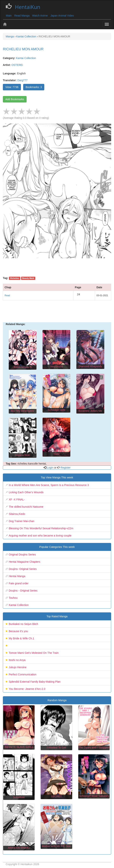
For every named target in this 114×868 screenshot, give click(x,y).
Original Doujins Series (22, 555)
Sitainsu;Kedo (17, 514)
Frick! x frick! (23, 455)
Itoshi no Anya (17, 660)
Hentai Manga (17, 576)
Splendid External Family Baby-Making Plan (35, 682)
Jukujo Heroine (18, 667)
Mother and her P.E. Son (56, 846)
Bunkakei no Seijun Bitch (23, 624)
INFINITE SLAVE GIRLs (19, 747)
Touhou (13, 598)
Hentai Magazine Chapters (25, 562)
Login (50, 468)
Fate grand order (19, 583)
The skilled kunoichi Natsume (26, 507)
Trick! (56, 454)
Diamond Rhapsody (90, 366)
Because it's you (18, 631)
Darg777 (22, 80)
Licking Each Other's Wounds (26, 492)
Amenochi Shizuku (19, 848)
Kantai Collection (26, 58)
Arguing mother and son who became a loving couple (40, 536)
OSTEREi (17, 65)
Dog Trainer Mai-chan (22, 521)
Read (7, 295)
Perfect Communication (23, 674)
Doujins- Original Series (23, 569)
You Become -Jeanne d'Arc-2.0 (27, 689)
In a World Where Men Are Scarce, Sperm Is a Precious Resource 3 (49, 485)
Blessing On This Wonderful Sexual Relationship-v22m (41, 528)
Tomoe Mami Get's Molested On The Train (34, 653)
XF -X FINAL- (17, 499)
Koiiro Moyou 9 (23, 367)
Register (65, 468)
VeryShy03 (56, 366)
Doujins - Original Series (23, 591)
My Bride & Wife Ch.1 (21, 638)
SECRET (57, 796)
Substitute (19, 797)
